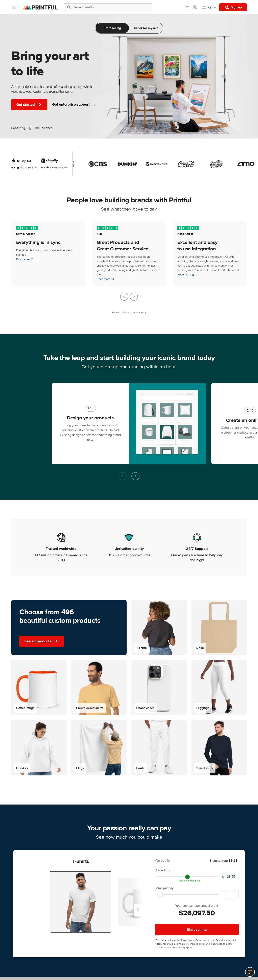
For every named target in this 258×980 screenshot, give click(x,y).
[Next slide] (134, 297)
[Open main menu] (14, 7)
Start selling (112, 28)
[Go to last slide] (124, 297)
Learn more (129, 917)
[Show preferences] (196, 7)
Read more (25, 259)
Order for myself (146, 28)
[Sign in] (209, 7)
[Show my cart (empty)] (187, 7)
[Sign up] (233, 7)
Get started (29, 105)
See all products (42, 610)
